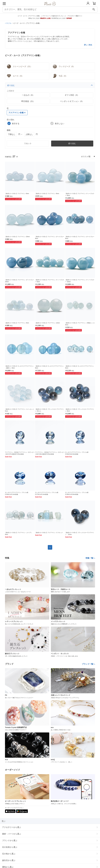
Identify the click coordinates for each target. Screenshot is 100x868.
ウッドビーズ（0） (64, 66)
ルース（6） (15, 76)
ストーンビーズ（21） (19, 66)
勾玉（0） (60, 76)
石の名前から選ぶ (10, 847)
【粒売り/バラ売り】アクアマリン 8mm (47, 194)
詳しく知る (88, 45)
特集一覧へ (90, 558)
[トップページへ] (50, 7)
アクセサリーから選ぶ (12, 827)
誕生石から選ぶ (9, 860)
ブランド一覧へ (88, 664)
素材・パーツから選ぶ (12, 834)
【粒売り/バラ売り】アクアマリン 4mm (17, 323)
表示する (13, 123)
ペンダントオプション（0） (72, 101)
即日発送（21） (28, 101)
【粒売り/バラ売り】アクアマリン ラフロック (49, 533)
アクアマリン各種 (17, 113)
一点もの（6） (28, 95)
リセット (28, 143)
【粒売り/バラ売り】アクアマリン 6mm (17, 194)
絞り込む (50, 85)
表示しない (57, 123)
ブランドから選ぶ (10, 840)
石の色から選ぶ (9, 854)
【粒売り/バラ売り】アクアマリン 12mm (47, 323)
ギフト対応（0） (72, 95)
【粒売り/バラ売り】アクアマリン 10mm (17, 237)
